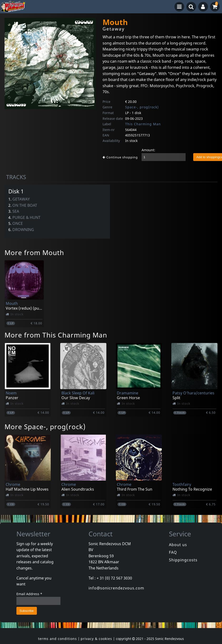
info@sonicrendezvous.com (116, 588)
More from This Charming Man (56, 335)
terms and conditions (57, 639)
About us (178, 545)
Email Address (29, 594)
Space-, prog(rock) (142, 107)
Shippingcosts (183, 560)
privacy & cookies (96, 639)
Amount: (148, 150)
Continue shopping (120, 157)
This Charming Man (143, 124)
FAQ (173, 552)
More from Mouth (34, 252)
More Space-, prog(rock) (45, 427)
